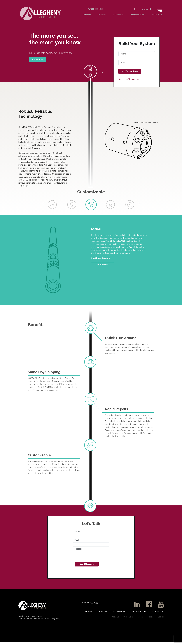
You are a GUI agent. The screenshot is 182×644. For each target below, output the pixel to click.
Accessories (118, 17)
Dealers (161, 619)
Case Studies (128, 619)
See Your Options (130, 73)
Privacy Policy (55, 621)
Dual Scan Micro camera (110, 240)
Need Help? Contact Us (129, 81)
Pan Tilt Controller (113, 243)
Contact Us (157, 17)
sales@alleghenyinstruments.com (31, 618)
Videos (140, 619)
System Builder (138, 17)
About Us (115, 619)
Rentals (151, 619)
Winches (102, 17)
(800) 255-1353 (93, 8)
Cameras (87, 17)
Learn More (103, 266)
